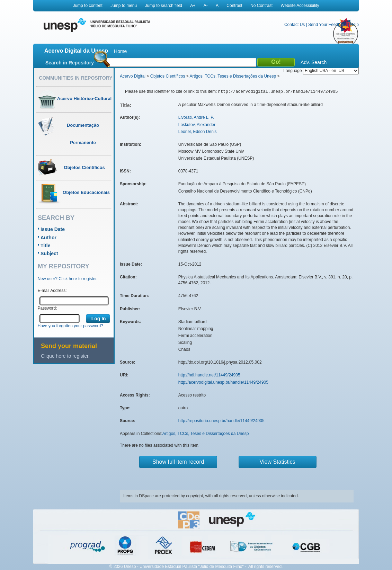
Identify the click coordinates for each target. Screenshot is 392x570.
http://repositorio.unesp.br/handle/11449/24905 (221, 421)
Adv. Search (314, 62)
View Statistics (278, 462)
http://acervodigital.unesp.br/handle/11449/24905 (223, 382)
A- (206, 6)
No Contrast (261, 6)
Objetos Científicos (168, 76)
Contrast (234, 6)
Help (354, 25)
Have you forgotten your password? (70, 326)
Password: (47, 308)
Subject (49, 253)
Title (46, 246)
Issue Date (53, 229)
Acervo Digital (133, 76)
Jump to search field (164, 6)
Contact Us (295, 25)
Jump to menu (124, 6)
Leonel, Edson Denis (198, 132)
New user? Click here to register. (68, 279)
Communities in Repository (75, 78)
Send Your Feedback (327, 25)
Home (120, 51)
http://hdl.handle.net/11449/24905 (209, 375)
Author (48, 238)
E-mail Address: (52, 291)
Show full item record (178, 462)
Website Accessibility (300, 6)
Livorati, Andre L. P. (196, 117)
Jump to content (87, 6)
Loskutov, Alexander (197, 125)
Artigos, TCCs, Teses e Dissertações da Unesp (233, 76)
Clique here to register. (65, 356)
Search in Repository (70, 63)
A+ (193, 6)
